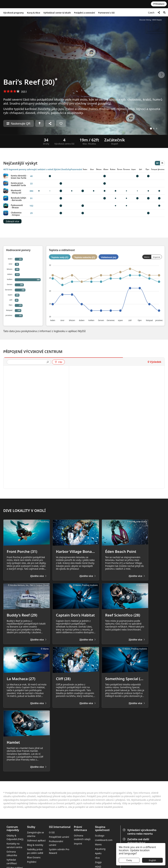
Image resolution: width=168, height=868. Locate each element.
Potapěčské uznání (59, 837)
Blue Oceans (34, 857)
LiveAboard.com (104, 840)
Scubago (100, 836)
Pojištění (32, 862)
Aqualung (100, 849)
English (152, 860)
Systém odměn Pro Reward (59, 851)
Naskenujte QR (19, 124)
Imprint (78, 844)
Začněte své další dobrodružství (136, 841)
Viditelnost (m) (108, 257)
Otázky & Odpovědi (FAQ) (15, 837)
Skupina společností (102, 829)
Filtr (58, 362)
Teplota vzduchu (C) (84, 257)
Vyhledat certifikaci (12, 862)
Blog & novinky (35, 845)
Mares (98, 844)
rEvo (97, 858)
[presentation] (27, 362)
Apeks (98, 853)
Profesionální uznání (56, 843)
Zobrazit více (12, 221)
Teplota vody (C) (60, 257)
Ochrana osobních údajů (82, 837)
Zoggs (98, 862)
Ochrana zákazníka (12, 853)
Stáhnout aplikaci (36, 840)
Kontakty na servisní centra (14, 845)
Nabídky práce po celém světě (35, 851)
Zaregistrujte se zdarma (35, 834)
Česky (129, 860)
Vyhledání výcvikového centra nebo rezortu (140, 832)
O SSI (52, 832)
